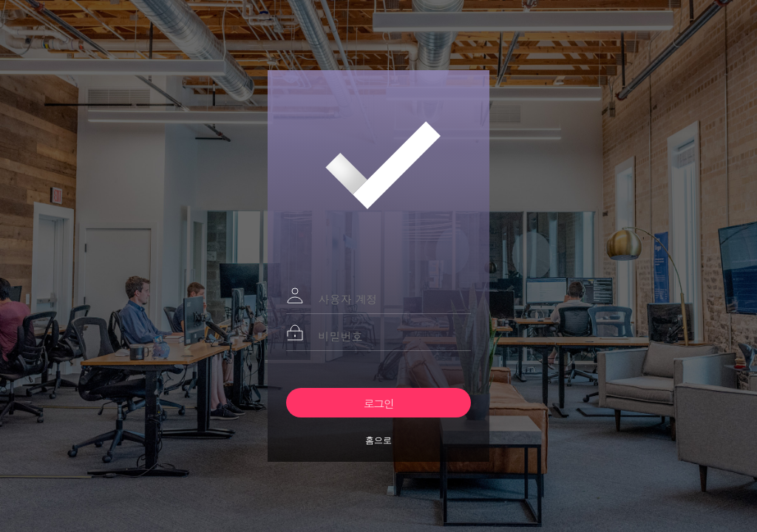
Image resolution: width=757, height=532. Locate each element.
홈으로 (378, 440)
